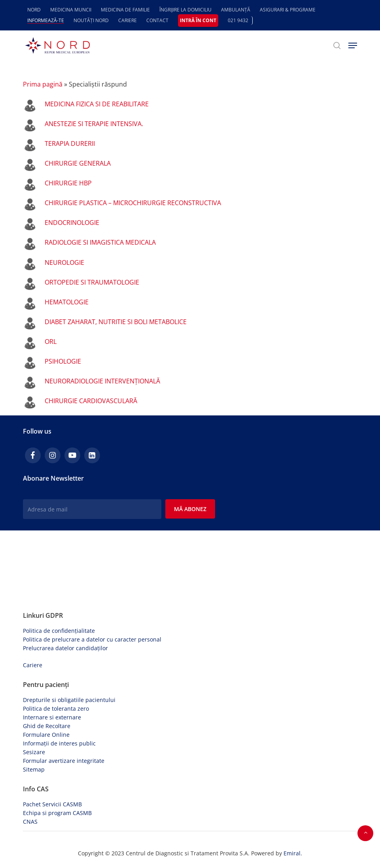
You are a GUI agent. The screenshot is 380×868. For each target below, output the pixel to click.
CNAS (30, 822)
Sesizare (34, 752)
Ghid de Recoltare (47, 726)
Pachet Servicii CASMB (52, 804)
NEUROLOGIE (64, 262)
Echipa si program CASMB (57, 813)
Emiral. (293, 853)
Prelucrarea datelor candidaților (65, 648)
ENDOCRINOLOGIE (72, 223)
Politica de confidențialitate (59, 631)
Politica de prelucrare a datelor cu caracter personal (92, 639)
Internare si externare (52, 717)
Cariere (33, 665)
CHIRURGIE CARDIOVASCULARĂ (91, 401)
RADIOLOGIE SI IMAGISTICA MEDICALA (100, 242)
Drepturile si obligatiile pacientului (69, 700)
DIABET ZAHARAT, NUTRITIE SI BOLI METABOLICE (116, 322)
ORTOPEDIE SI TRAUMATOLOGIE (92, 282)
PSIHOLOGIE (63, 361)
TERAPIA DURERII (70, 143)
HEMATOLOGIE (67, 302)
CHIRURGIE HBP (68, 183)
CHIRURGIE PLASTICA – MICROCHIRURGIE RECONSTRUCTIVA (133, 203)
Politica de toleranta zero (56, 709)
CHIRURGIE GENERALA (78, 163)
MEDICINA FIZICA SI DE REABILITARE (97, 104)
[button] (353, 45)
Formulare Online (46, 735)
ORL (51, 342)
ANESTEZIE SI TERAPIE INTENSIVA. (94, 124)
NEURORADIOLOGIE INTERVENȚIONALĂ (102, 381)
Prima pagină (43, 84)
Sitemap (34, 769)
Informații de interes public (59, 743)
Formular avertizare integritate (64, 761)
